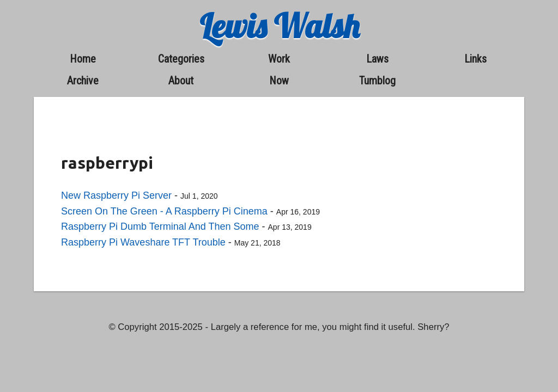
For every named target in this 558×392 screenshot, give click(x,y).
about (181, 81)
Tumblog (377, 81)
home (83, 59)
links (475, 59)
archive (83, 81)
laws (377, 59)
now (279, 81)
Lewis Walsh (279, 26)
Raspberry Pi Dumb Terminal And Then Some (160, 226)
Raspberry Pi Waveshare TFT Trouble (143, 242)
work (279, 59)
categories (181, 59)
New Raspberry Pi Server (116, 195)
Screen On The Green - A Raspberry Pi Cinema (164, 211)
